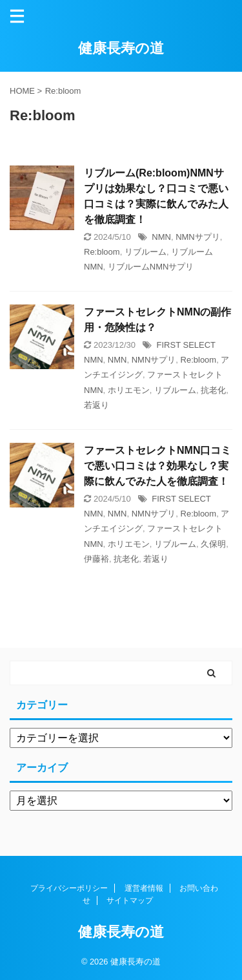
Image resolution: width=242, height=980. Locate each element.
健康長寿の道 (121, 48)
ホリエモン (129, 390)
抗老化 (213, 390)
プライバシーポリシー (69, 888)
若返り (96, 405)
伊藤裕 (96, 559)
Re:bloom (102, 252)
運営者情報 (144, 888)
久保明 (213, 544)
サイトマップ (130, 900)
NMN (161, 237)
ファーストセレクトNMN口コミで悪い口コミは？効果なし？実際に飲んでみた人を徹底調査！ (157, 466)
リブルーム (146, 252)
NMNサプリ (198, 237)
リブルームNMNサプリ (151, 267)
